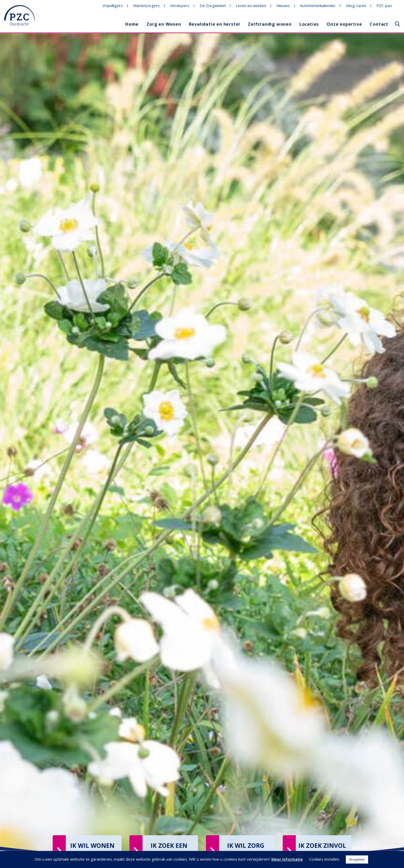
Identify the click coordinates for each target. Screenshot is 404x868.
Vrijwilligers (113, 6)
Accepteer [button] (357, 859)
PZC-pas (384, 6)
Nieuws (283, 6)
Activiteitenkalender (318, 6)
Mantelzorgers (146, 6)
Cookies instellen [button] (324, 859)
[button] (397, 24)
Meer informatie (287, 859)
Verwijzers (180, 6)
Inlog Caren (356, 6)
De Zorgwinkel (213, 6)
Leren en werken (251, 6)
